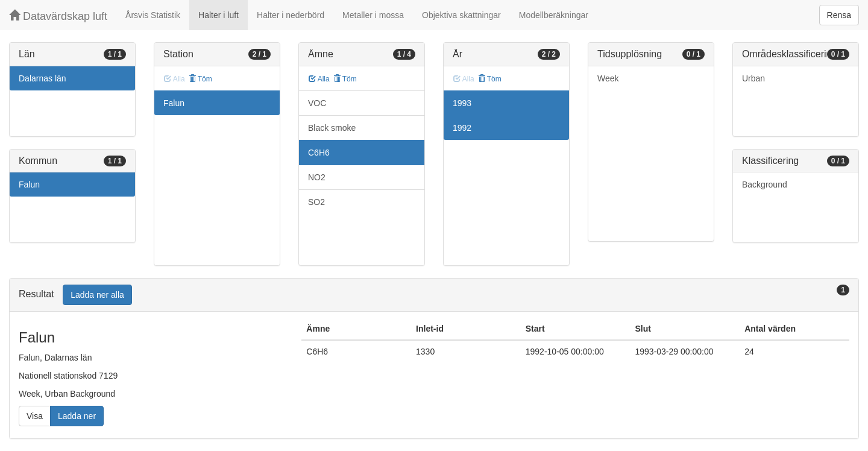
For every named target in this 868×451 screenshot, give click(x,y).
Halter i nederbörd (291, 15)
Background (765, 184)
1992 (462, 128)
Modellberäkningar (554, 15)
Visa (35, 416)
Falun (29, 184)
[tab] (434, 295)
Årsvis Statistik (153, 15)
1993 (462, 103)
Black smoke (332, 128)
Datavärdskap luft (58, 16)
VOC (317, 103)
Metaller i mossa (373, 15)
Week (608, 78)
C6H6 (319, 153)
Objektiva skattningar (461, 15)
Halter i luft (219, 15)
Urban (753, 78)
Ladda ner (77, 416)
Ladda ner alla (97, 295)
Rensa (839, 15)
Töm (200, 79)
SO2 (316, 202)
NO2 (317, 177)
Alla (319, 79)
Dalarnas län (42, 78)
